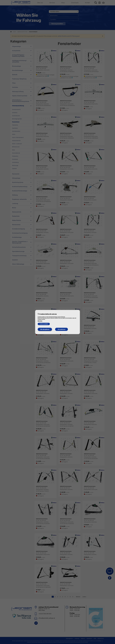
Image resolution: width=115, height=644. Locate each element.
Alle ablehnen (62, 329)
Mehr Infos (40, 321)
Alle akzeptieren (45, 329)
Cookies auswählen (44, 324)
